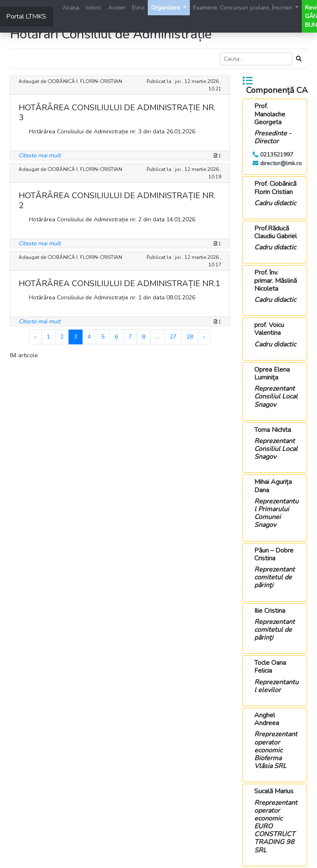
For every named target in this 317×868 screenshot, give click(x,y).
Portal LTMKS (26, 17)
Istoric (94, 8)
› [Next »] (204, 337)
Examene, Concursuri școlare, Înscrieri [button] (244, 8)
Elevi (138, 8)
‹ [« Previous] (35, 337)
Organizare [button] (166, 8)
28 (190, 337)
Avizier (117, 8)
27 (173, 337)
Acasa (71, 8)
